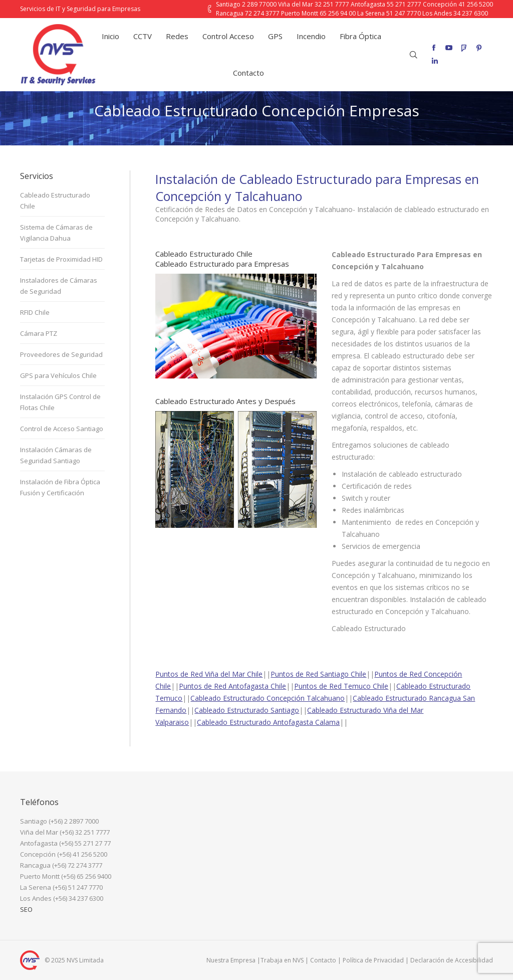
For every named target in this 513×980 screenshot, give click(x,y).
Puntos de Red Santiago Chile (318, 674)
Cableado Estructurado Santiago (247, 710)
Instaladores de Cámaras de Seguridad (59, 286)
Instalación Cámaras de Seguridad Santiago (56, 455)
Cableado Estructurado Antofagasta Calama (268, 722)
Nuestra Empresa (231, 960)
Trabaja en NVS (282, 960)
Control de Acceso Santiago (62, 429)
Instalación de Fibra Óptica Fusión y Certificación (60, 487)
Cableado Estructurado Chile (55, 201)
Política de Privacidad (373, 960)
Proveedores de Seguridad (61, 354)
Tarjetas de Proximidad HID (61, 259)
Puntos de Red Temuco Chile (341, 686)
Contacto (323, 960)
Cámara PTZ (39, 333)
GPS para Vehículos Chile (58, 375)
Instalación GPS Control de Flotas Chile (60, 402)
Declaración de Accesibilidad (452, 960)
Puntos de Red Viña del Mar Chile (209, 674)
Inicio (201, 135)
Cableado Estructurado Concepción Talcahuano (268, 698)
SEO (26, 909)
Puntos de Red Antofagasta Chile (232, 686)
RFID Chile (35, 312)
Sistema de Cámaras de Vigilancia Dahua (56, 233)
